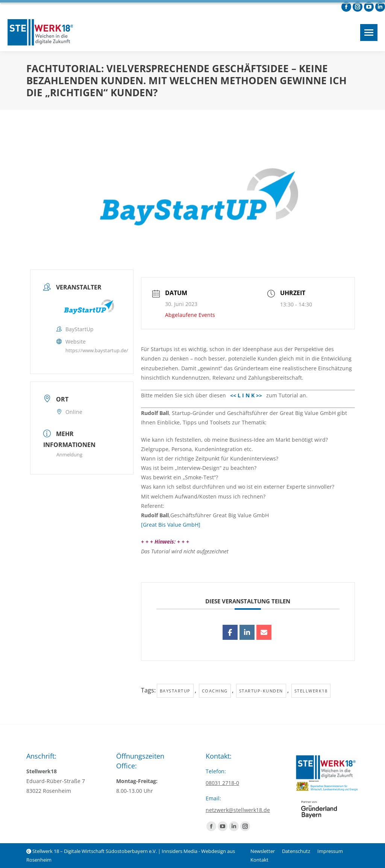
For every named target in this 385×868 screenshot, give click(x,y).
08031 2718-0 (222, 783)
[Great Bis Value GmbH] (171, 525)
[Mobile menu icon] (369, 33)
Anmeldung (69, 454)
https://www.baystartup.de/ (97, 350)
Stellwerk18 (311, 691)
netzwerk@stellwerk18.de (238, 810)
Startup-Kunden (261, 691)
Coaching (215, 691)
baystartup (175, 691)
